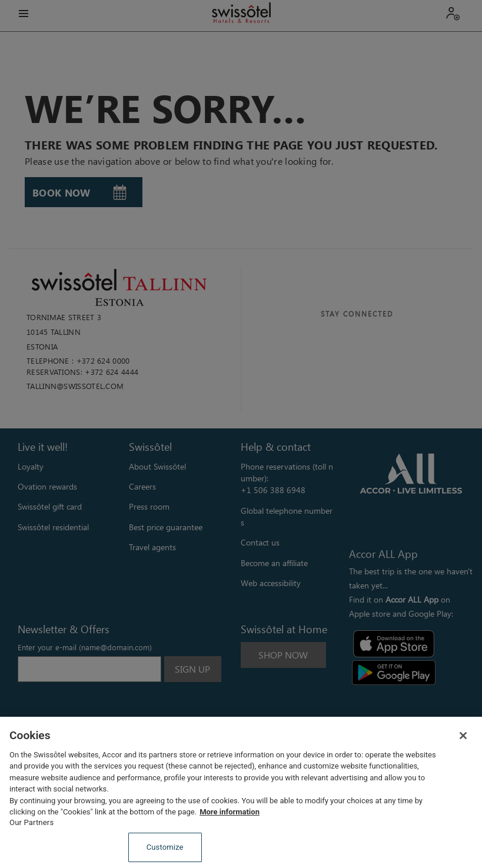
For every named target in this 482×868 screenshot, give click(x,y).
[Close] (463, 736)
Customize (165, 847)
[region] (241, 792)
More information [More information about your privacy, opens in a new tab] (230, 812)
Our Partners (31, 822)
